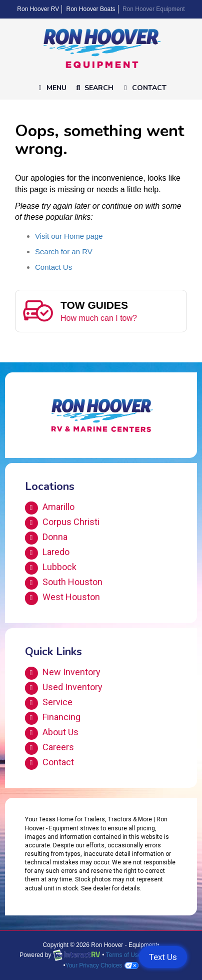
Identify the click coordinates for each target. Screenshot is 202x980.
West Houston (62, 598)
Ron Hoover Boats (91, 9)
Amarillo (50, 508)
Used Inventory (64, 688)
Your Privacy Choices (102, 965)
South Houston (64, 583)
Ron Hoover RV (38, 9)
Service (49, 703)
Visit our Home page (69, 236)
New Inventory (63, 673)
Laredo (47, 553)
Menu (53, 90)
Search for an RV (64, 252)
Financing (53, 718)
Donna (46, 538)
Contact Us (53, 267)
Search (94, 90)
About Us (52, 733)
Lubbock (51, 568)
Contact (143, 90)
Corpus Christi (62, 523)
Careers (49, 748)
